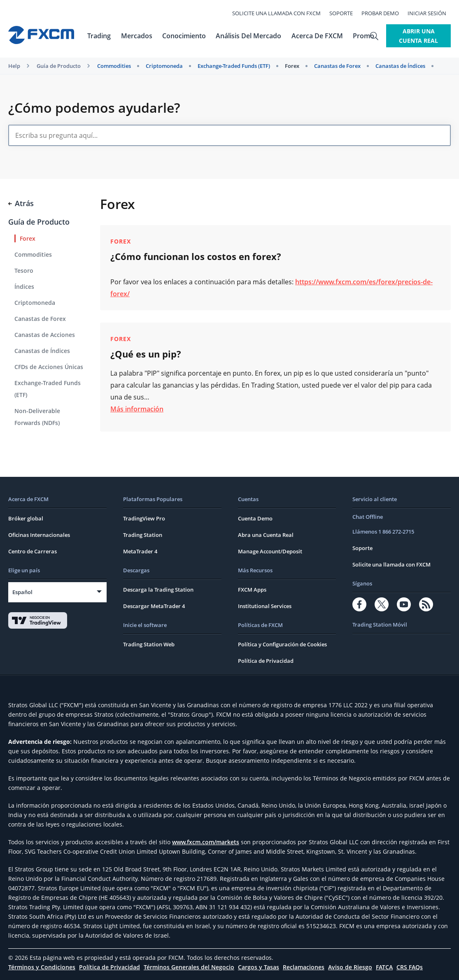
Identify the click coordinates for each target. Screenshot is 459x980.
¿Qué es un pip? (146, 354)
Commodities (114, 66)
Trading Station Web (149, 644)
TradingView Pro (144, 518)
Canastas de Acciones (45, 335)
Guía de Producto (59, 66)
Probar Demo (385, 13)
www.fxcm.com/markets (206, 842)
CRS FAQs (410, 967)
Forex (292, 66)
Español (22, 592)
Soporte (346, 13)
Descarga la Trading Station (158, 590)
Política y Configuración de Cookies (282, 644)
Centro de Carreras (33, 551)
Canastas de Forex (337, 66)
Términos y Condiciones (42, 967)
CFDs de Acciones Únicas (49, 367)
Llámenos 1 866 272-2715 (383, 532)
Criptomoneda (164, 66)
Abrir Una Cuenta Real (413, 36)
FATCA (384, 967)
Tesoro (24, 271)
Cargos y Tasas (259, 967)
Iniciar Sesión (431, 13)
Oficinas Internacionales (39, 535)
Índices (24, 287)
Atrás (21, 203)
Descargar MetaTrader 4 (154, 606)
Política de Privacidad (266, 661)
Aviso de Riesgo (350, 967)
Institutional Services (265, 606)
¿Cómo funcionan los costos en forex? (196, 256)
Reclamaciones (304, 967)
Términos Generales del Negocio (189, 967)
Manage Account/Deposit (270, 551)
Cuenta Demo (255, 518)
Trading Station (143, 535)
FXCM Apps (252, 590)
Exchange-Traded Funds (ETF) (234, 66)
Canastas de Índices (400, 66)
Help (14, 66)
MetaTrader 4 (140, 551)
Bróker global (26, 518)
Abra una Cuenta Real (266, 535)
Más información (137, 409)
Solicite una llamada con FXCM (281, 13)
